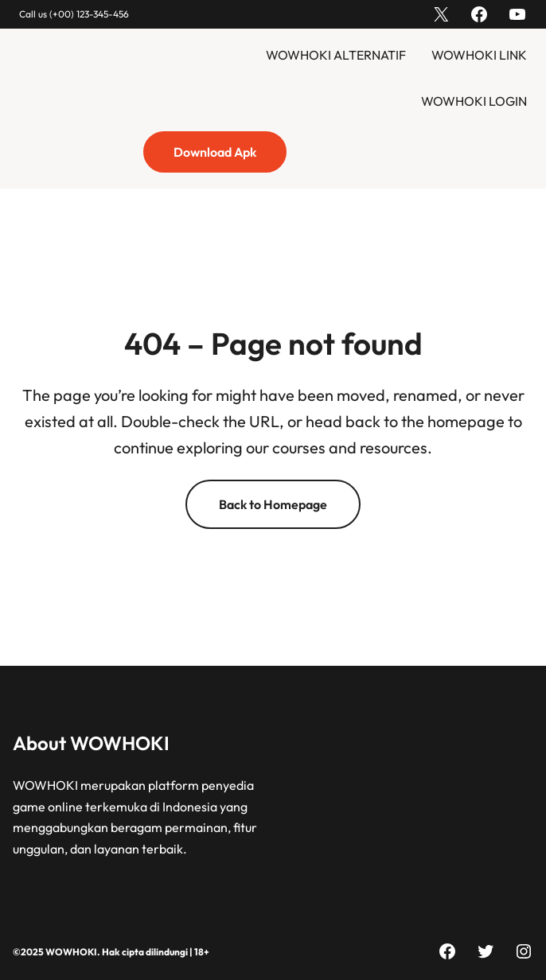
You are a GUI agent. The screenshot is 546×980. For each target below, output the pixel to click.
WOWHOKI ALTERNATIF (336, 55)
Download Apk (215, 152)
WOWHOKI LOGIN (474, 101)
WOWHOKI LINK (479, 55)
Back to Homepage (273, 504)
